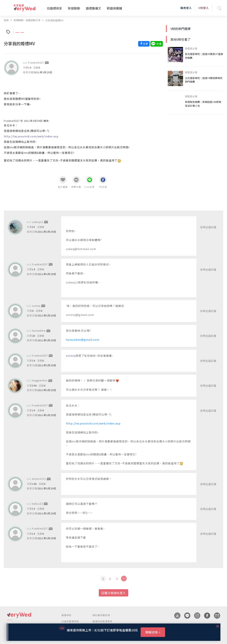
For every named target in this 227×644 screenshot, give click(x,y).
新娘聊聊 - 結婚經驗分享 (27, 20)
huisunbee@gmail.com (83, 340)
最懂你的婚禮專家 (103, 621)
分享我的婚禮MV (54, 20)
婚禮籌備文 (93, 8)
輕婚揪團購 (114, 8)
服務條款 (67, 615)
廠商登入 (186, 8)
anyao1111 (39, 479)
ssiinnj (36, 306)
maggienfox (40, 380)
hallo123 (37, 504)
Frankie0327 (36, 63)
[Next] (124, 579)
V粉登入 (203, 8)
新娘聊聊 (74, 8)
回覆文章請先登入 (113, 593)
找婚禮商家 (54, 8)
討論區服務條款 (70, 621)
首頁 (6, 20)
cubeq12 (38, 222)
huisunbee (39, 330)
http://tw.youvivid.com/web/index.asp (93, 423)
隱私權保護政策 (101, 615)
